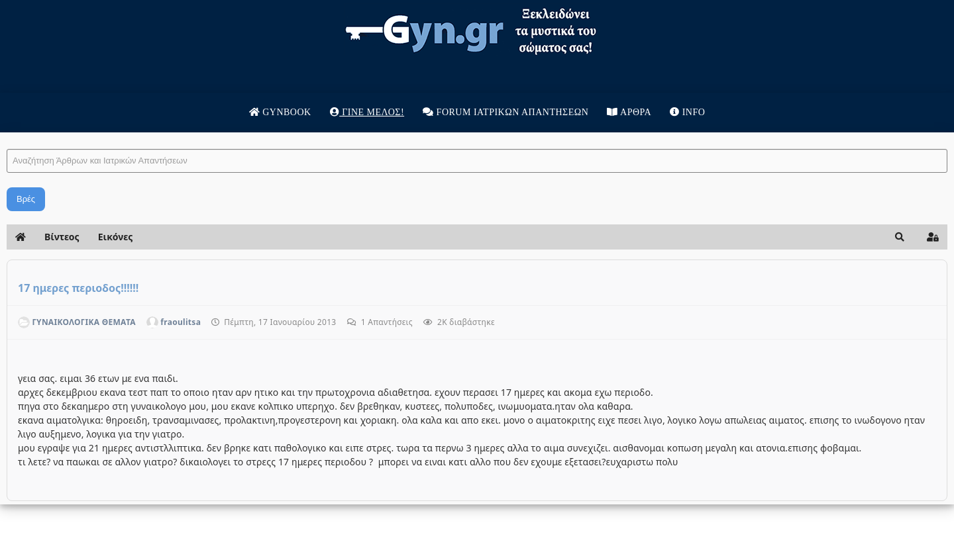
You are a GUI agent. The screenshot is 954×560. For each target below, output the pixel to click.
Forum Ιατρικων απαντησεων (505, 112)
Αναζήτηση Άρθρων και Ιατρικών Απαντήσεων (7, 136)
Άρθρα (629, 112)
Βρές (26, 199)
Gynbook (280, 112)
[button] (900, 237)
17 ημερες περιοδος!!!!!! (78, 288)
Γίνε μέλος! (367, 112)
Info (687, 112)
